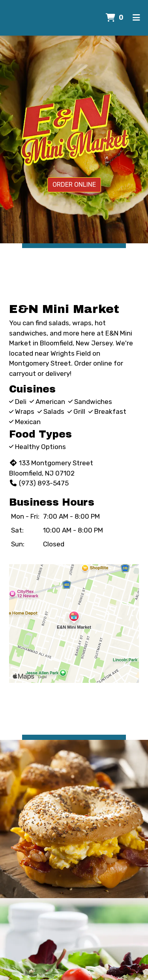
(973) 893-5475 (39, 483)
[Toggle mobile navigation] (136, 18)
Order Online (74, 185)
